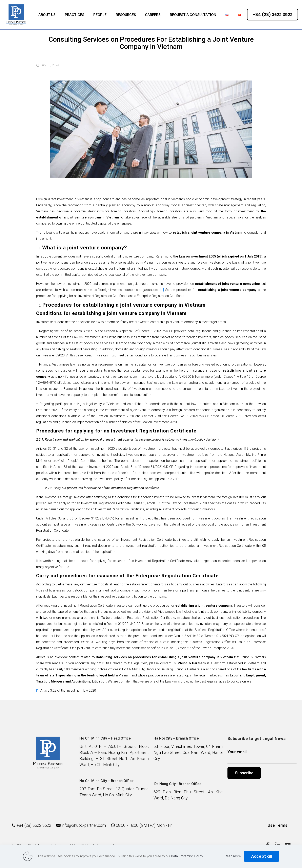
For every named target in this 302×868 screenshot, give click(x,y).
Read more (233, 856)
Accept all (261, 856)
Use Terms (278, 825)
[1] (162, 290)
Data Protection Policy (187, 856)
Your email (262, 756)
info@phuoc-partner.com (84, 825)
